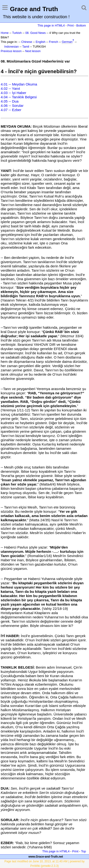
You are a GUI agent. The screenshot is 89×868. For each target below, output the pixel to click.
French (54, 42)
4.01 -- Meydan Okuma (19, 84)
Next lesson (33, 51)
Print (70, 25)
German (67, 42)
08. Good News (36, 33)
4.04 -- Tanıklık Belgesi (19, 97)
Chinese (27, 42)
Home (5, 33)
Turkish (17, 33)
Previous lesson (11, 51)
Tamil (26, 47)
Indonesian (12, 47)
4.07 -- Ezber (11, 110)
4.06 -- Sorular (12, 106)
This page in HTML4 (51, 25)
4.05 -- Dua (10, 101)
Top (83, 851)
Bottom (81, 25)
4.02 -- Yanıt (10, 88)
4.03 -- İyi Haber (14, 93)
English (40, 42)
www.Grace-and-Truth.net (46, 857)
